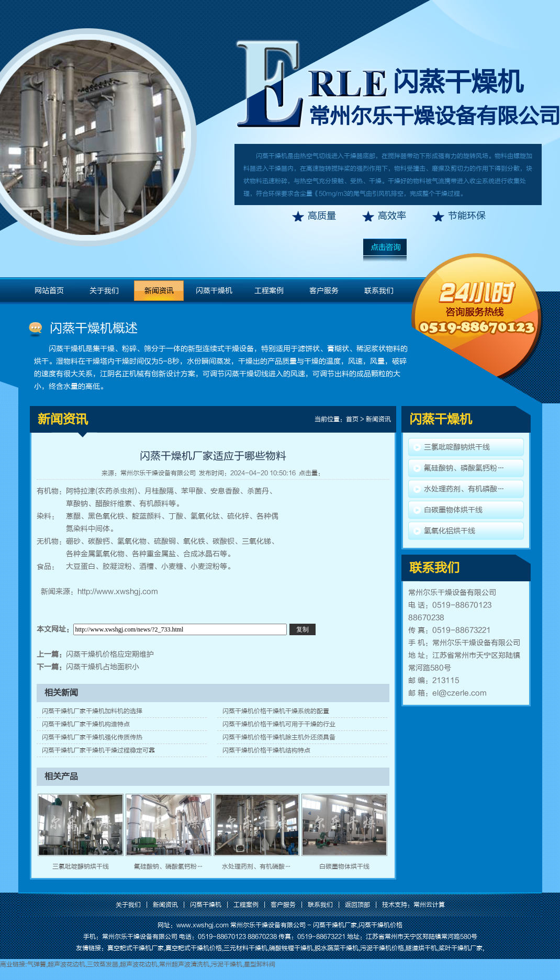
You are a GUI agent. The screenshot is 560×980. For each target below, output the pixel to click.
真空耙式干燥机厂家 (136, 948)
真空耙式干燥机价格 (194, 948)
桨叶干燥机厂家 (461, 948)
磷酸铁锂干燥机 (291, 948)
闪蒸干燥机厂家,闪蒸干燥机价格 (358, 925)
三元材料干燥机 (245, 948)
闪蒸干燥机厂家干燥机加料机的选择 (92, 711)
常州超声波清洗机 (184, 964)
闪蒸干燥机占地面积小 (103, 667)
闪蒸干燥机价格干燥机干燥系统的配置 (276, 711)
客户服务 (324, 291)
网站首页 (49, 291)
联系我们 (379, 291)
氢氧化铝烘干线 (450, 531)
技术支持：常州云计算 (413, 905)
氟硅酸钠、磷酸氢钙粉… (169, 866)
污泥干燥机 (227, 964)
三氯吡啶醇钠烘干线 (81, 866)
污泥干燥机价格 (382, 948)
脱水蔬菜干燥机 (337, 948)
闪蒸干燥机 (458, 82)
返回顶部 (357, 905)
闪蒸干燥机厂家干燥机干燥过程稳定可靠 (98, 750)
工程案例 (269, 291)
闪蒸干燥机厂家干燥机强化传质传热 (92, 737)
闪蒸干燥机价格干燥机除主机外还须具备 (279, 737)
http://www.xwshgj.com (118, 592)
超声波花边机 (66, 964)
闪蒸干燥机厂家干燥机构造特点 (86, 724)
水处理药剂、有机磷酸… (256, 866)
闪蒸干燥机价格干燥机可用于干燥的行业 (279, 724)
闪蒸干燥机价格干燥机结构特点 (266, 750)
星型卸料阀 (260, 964)
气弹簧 (37, 964)
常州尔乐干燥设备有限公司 (158, 473)
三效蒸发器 (103, 964)
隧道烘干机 (421, 948)
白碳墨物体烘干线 (344, 866)
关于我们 (104, 291)
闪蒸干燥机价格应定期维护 (110, 654)
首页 (352, 419)
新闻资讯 (159, 291)
